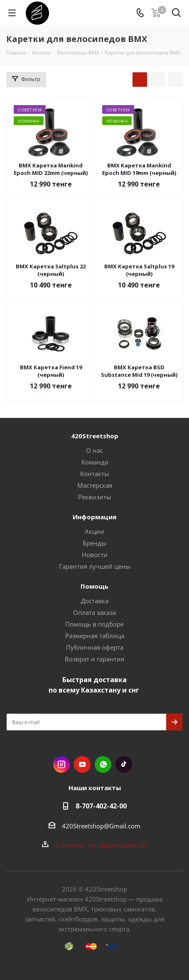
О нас (94, 450)
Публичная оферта (95, 647)
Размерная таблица (95, 636)
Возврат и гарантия (94, 659)
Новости (95, 555)
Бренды (94, 543)
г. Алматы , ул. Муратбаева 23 (101, 845)
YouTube (82, 764)
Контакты (95, 474)
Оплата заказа (94, 612)
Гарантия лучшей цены (95, 566)
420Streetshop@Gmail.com (101, 826)
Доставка (95, 601)
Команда (95, 462)
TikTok (124, 764)
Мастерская (95, 485)
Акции (94, 531)
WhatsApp (103, 764)
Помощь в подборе (94, 624)
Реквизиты (95, 497)
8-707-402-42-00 (101, 806)
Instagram (61, 764)
